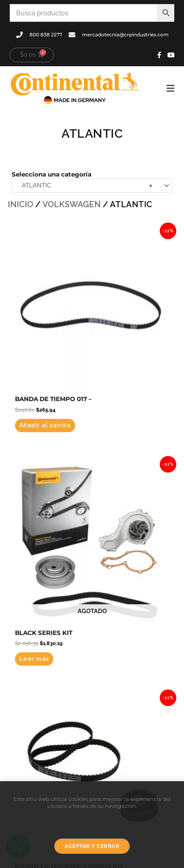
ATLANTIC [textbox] (85, 185)
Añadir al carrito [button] (45, 425)
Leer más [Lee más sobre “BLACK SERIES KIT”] (34, 659)
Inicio (20, 204)
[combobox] (92, 185)
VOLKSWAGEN (72, 204)
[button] (161, 88)
